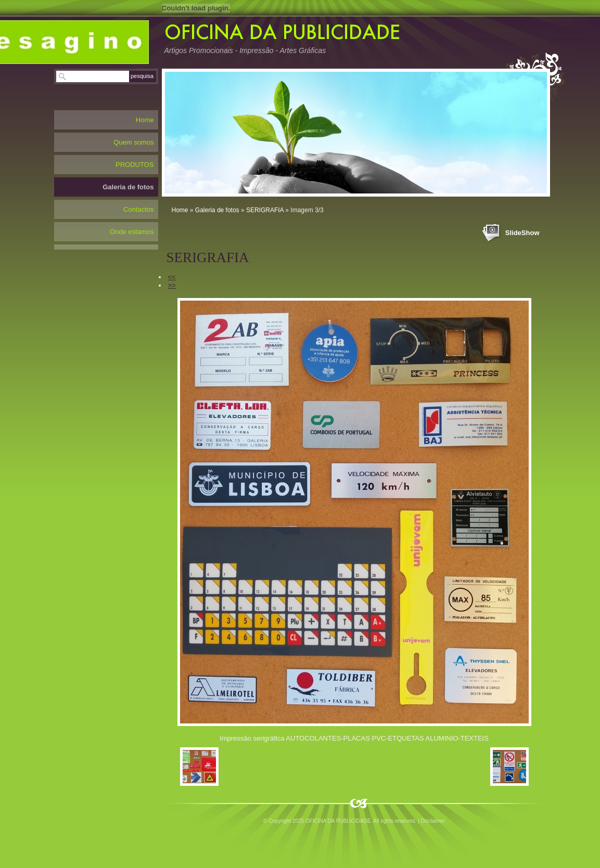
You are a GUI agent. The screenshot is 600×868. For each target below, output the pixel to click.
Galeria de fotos (217, 210)
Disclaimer (433, 821)
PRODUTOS (135, 165)
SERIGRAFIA (265, 210)
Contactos (139, 209)
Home (180, 210)
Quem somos (133, 142)
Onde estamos (132, 232)
